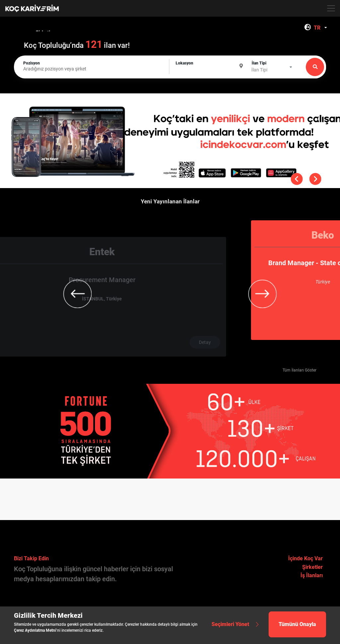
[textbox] (210, 66)
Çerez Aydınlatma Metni (35, 630)
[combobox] (321, 28)
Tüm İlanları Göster (299, 370)
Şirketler (312, 567)
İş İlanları (312, 575)
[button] (319, 119)
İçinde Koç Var (305, 558)
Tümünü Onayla (297, 624)
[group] (170, 280)
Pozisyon (32, 63)
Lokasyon (184, 63)
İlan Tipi (259, 63)
